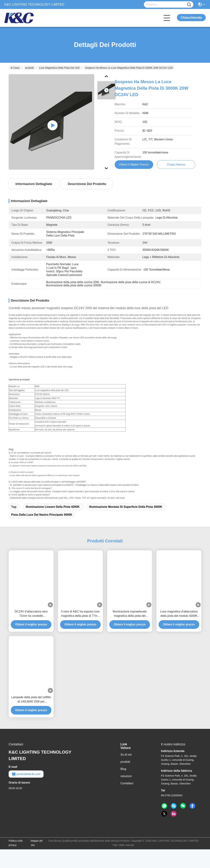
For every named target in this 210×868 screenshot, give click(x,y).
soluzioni (126, 779)
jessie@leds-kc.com (26, 777)
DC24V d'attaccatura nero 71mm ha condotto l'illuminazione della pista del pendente (31, 617)
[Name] (189, 5)
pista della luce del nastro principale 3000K (42, 518)
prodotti (30, 68)
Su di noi (126, 758)
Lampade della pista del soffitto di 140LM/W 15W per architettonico (31, 703)
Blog (123, 772)
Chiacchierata (191, 18)
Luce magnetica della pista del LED (59, 68)
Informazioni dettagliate (34, 184)
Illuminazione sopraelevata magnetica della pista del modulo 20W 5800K (130, 617)
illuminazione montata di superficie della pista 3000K (126, 510)
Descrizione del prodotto (87, 184)
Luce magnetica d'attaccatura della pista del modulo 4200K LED (179, 617)
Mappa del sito (37, 846)
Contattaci (127, 787)
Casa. (15, 68)
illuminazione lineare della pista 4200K (53, 510)
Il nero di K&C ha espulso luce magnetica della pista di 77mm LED (80, 617)
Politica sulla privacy (16, 846)
